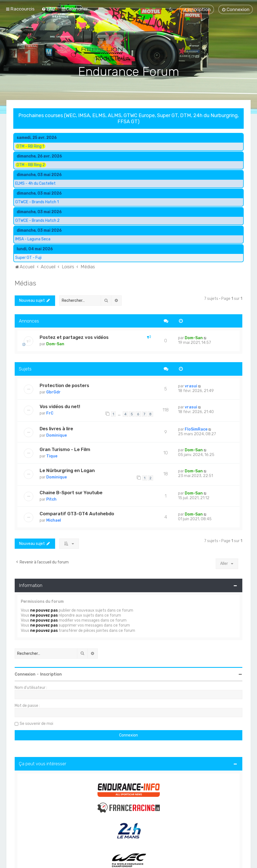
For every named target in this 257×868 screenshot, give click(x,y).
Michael (54, 520)
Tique (52, 456)
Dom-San (55, 343)
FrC (50, 412)
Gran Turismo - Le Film (65, 449)
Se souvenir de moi (36, 723)
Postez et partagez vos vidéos (74, 337)
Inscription (51, 673)
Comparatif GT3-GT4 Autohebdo (77, 513)
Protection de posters (64, 385)
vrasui (191, 386)
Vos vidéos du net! (60, 406)
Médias (25, 282)
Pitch (51, 499)
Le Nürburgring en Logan (67, 470)
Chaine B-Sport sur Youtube (71, 492)
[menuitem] (48, 9)
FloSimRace (196, 428)
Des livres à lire (56, 428)
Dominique (56, 435)
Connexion (25, 673)
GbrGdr (53, 392)
